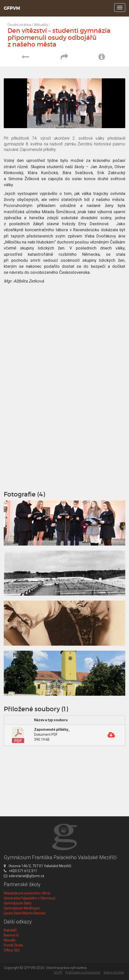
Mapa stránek (114, 972)
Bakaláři (10, 930)
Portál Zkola (13, 945)
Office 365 (12, 950)
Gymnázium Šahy (18, 903)
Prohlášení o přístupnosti (83, 972)
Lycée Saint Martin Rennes (25, 913)
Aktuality (41, 25)
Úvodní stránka (19, 25)
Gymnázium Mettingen (22, 908)
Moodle (10, 940)
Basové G (11, 935)
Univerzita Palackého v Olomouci (30, 898)
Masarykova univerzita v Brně (27, 893)
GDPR (58, 972)
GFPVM (12, 8)
